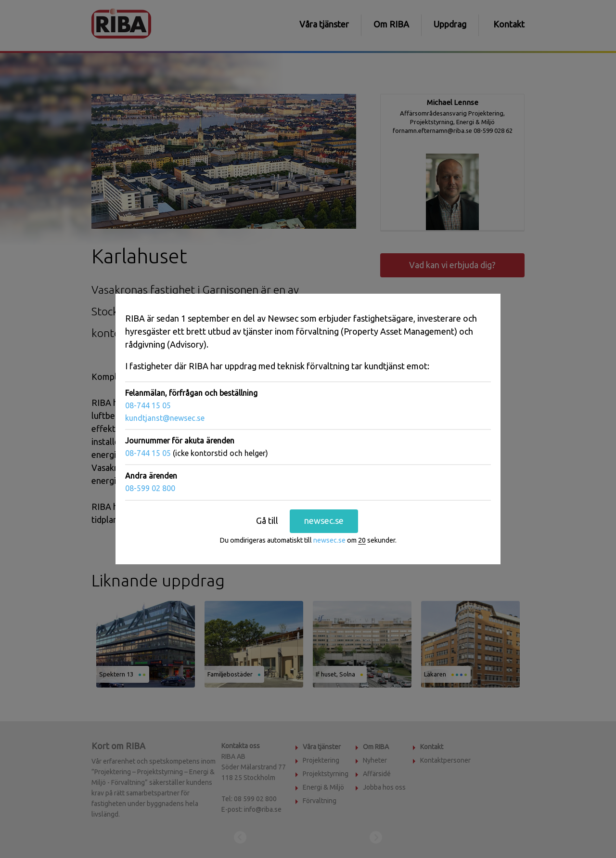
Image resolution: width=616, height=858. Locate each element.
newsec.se (324, 520)
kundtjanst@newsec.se (165, 418)
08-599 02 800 (150, 488)
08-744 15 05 (148, 405)
